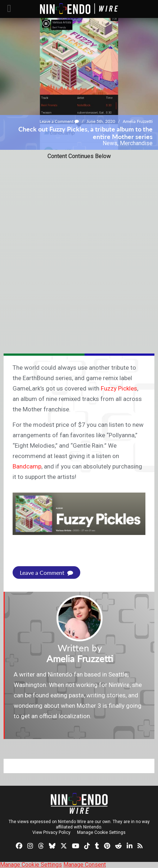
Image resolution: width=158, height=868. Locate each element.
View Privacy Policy (51, 832)
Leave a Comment (59, 121)
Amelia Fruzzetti (138, 121)
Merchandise (136, 143)
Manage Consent (85, 865)
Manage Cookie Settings (101, 832)
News (110, 143)
